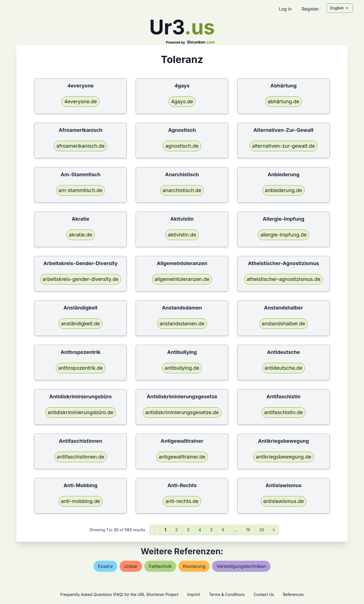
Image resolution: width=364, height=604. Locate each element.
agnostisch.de (182, 146)
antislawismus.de (284, 501)
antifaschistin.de (283, 412)
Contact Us (264, 594)
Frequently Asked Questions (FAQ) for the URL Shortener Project (119, 594)
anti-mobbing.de (81, 501)
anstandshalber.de (284, 324)
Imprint (194, 594)
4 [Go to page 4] (200, 530)
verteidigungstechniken (241, 566)
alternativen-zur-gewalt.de (284, 146)
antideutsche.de (284, 368)
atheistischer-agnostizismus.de (283, 279)
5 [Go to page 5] (211, 530)
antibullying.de (182, 368)
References (293, 594)
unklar (131, 566)
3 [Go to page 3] (188, 530)
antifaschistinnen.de (81, 457)
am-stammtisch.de (81, 190)
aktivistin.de (182, 235)
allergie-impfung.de (283, 235)
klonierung (194, 566)
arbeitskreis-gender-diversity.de (80, 279)
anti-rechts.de (182, 501)
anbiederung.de (284, 190)
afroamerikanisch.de (80, 146)
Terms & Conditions (227, 594)
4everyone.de (80, 101)
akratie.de (80, 235)
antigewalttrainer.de (182, 457)
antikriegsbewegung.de (283, 457)
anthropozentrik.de (81, 368)
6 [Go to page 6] (223, 530)
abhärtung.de (284, 101)
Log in (285, 9)
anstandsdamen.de (182, 324)
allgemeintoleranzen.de (182, 279)
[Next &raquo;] (274, 530)
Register (310, 9)
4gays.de (182, 101)
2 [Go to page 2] (177, 530)
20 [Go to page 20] (262, 530)
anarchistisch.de (182, 190)
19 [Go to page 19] (248, 530)
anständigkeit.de (80, 324)
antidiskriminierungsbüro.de (81, 412)
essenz (105, 566)
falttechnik (160, 566)
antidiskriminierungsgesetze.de (182, 412)
